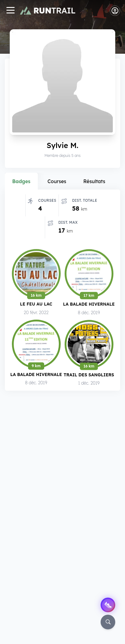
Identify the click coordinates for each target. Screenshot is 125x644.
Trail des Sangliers (89, 376)
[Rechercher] (108, 622)
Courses (57, 181)
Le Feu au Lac (36, 305)
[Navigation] (10, 11)
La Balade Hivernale (89, 305)
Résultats (94, 181)
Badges (21, 181)
